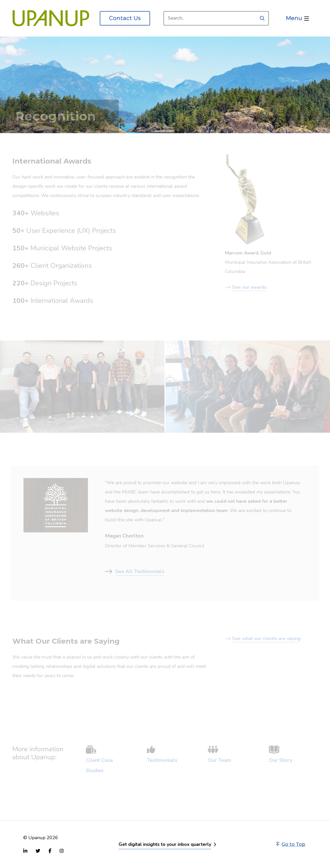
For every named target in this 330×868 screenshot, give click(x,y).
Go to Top (291, 844)
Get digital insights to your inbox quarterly (165, 844)
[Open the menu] (297, 18)
